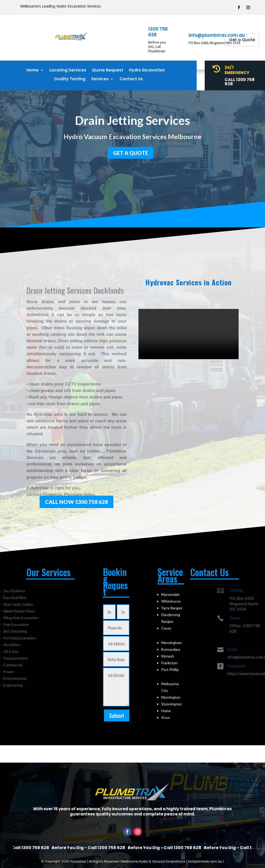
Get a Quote (242, 40)
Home (32, 70)
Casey (166, 628)
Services (100, 79)
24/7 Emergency (237, 70)
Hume (166, 711)
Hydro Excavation (147, 70)
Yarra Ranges (172, 608)
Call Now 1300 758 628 (76, 502)
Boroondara (171, 649)
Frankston (169, 663)
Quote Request (108, 70)
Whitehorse (171, 601)
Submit (117, 715)
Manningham (172, 643)
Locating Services (68, 70)
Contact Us (131, 79)
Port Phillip (170, 670)
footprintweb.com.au (205, 861)
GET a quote (131, 151)
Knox (165, 717)
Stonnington (171, 704)
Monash (168, 656)
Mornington (171, 697)
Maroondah (170, 594)
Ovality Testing (70, 79)
